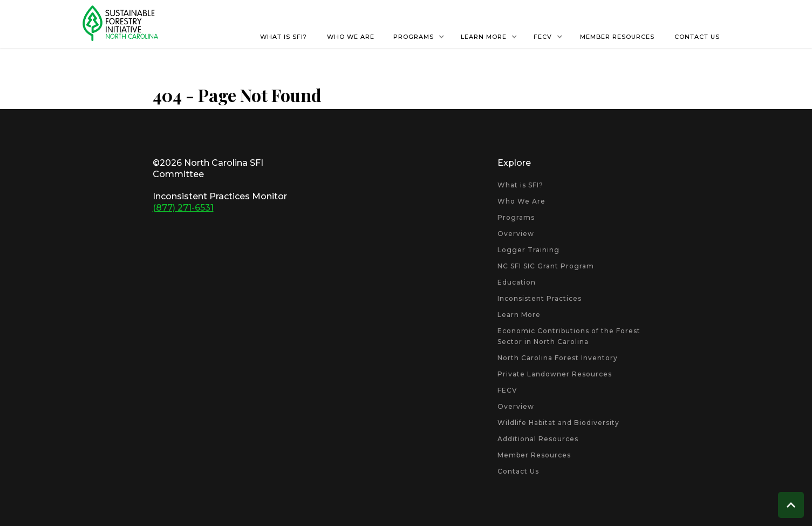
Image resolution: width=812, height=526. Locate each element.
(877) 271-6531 (183, 208)
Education (517, 282)
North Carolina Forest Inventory (558, 358)
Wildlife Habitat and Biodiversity (558, 423)
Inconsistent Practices (540, 298)
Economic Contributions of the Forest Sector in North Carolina (569, 336)
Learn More (519, 315)
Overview (516, 234)
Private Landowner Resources (555, 374)
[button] (419, 37)
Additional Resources (538, 439)
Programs (516, 217)
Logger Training (528, 250)
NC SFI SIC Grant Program (546, 266)
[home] (120, 23)
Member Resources (534, 455)
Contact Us (518, 471)
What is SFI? (520, 185)
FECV (507, 390)
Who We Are (521, 201)
